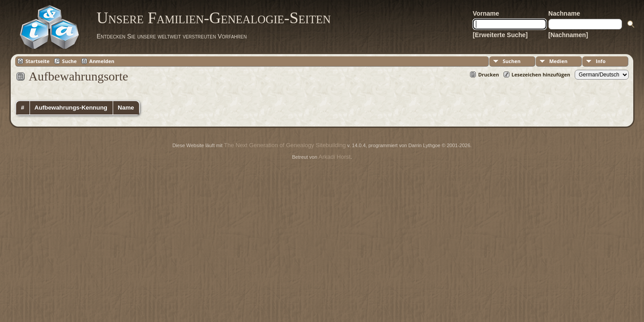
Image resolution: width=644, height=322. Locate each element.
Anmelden (102, 61)
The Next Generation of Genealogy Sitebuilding (285, 145)
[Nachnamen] (568, 35)
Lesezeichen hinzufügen (541, 74)
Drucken (489, 74)
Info (601, 61)
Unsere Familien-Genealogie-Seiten (214, 18)
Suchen (512, 61)
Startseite (38, 61)
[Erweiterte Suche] (500, 35)
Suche (70, 61)
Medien (558, 61)
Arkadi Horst (335, 157)
